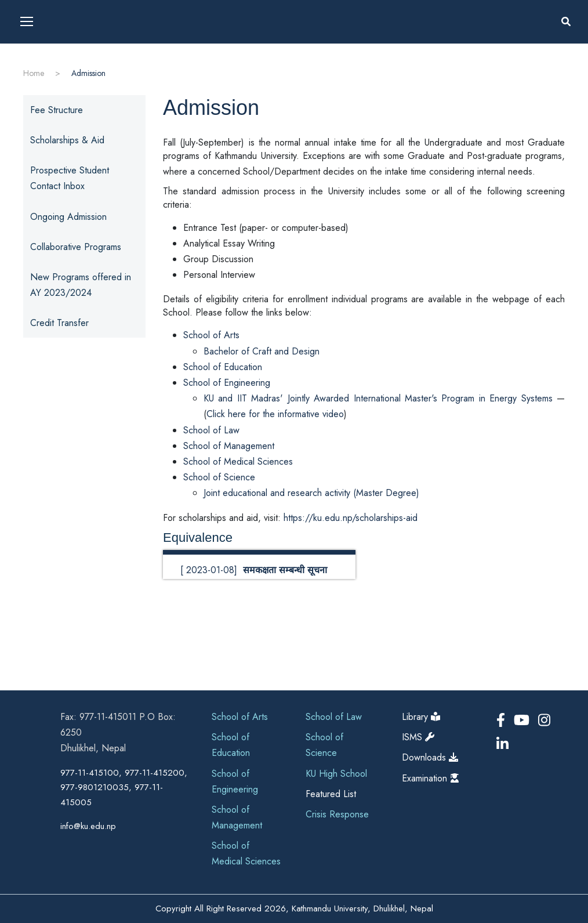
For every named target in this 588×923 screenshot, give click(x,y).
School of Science (219, 477)
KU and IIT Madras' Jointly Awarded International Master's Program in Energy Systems (378, 398)
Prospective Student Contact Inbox (70, 178)
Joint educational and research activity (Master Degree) (311, 493)
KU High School (336, 774)
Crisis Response (337, 814)
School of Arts (211, 335)
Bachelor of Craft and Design (262, 351)
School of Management (229, 446)
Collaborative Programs (76, 247)
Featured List (331, 794)
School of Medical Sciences (238, 461)
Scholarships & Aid (67, 140)
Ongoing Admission (68, 217)
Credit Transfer (59, 323)
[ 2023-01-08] (254, 570)
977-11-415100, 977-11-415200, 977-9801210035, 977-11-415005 (124, 788)
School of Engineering (227, 383)
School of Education (223, 367)
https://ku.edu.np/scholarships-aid (351, 518)
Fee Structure (57, 110)
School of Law (211, 430)
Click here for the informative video (275, 414)
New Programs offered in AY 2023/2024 (81, 285)
